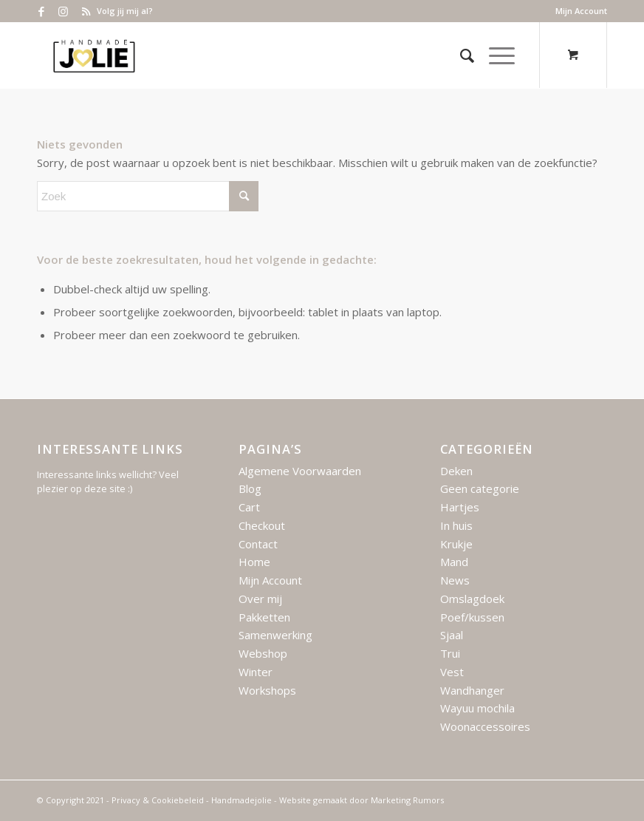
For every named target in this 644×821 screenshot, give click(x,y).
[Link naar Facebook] (41, 11)
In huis (456, 525)
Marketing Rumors (407, 800)
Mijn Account (581, 11)
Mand (454, 562)
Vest (452, 672)
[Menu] (494, 55)
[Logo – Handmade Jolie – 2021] (94, 55)
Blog (250, 488)
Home (254, 562)
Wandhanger (472, 690)
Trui (450, 653)
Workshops (267, 690)
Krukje (456, 544)
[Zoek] (460, 55)
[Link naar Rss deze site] (86, 11)
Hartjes (460, 507)
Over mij (260, 599)
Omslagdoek (472, 599)
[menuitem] (578, 11)
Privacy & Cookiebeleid (158, 800)
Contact (258, 544)
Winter (256, 672)
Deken (456, 471)
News (455, 580)
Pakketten (264, 617)
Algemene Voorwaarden (300, 471)
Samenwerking (275, 635)
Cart (249, 507)
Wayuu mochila (477, 708)
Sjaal (452, 635)
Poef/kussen (472, 617)
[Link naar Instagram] (63, 11)
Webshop (263, 653)
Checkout (262, 525)
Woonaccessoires (485, 726)
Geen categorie (480, 488)
